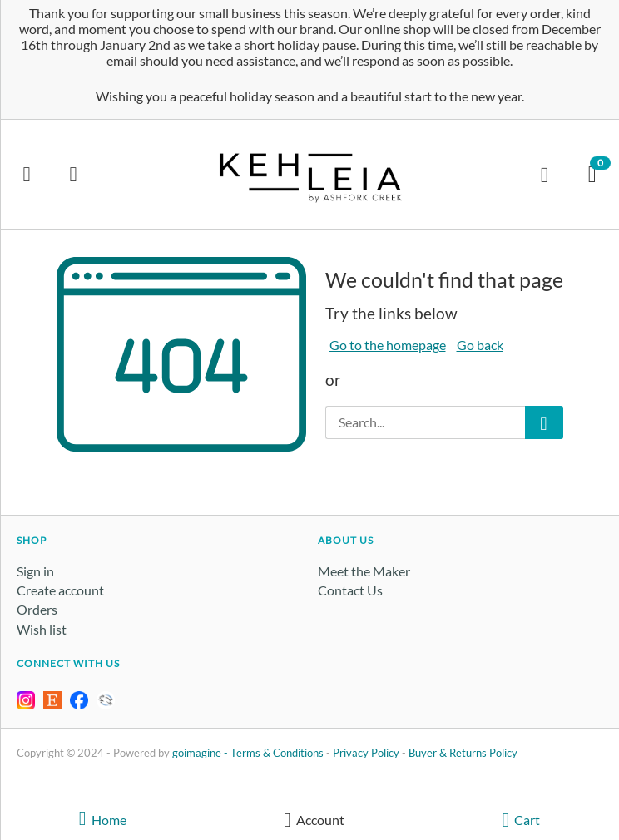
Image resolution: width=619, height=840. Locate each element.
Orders (37, 609)
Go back (480, 345)
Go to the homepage (388, 345)
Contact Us (350, 590)
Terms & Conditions (277, 753)
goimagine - (201, 753)
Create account (60, 590)
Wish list (42, 629)
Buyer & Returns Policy (463, 753)
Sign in (35, 571)
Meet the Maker (364, 571)
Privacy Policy (366, 753)
